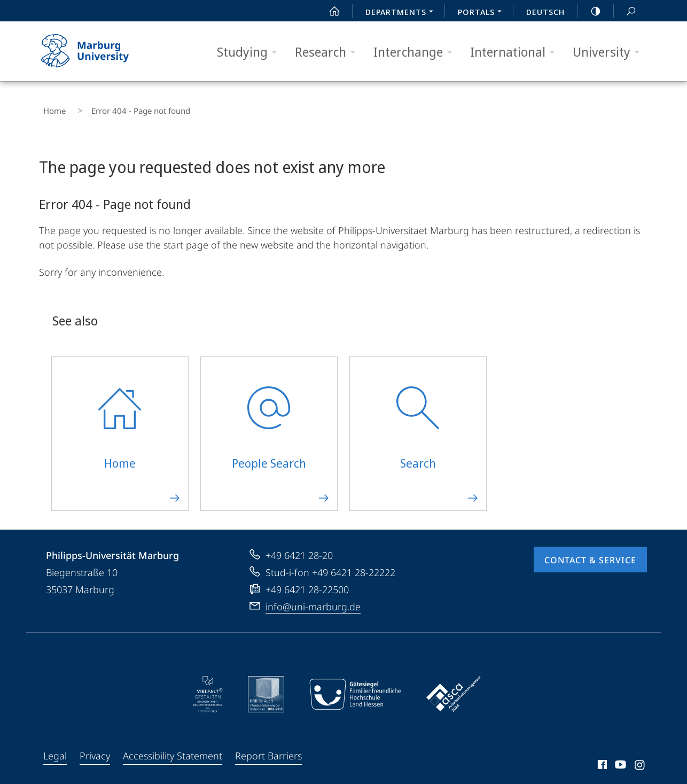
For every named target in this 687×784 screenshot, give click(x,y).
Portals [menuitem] (483, 13)
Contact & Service (590, 552)
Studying (250, 52)
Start (329, 11)
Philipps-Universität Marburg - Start (96, 51)
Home (50, 107)
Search (625, 11)
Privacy (95, 748)
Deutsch (545, 12)
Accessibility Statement (173, 748)
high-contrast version (590, 11)
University (610, 52)
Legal (55, 748)
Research (329, 52)
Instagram (640, 758)
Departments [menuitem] (402, 13)
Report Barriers (268, 748)
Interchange (416, 52)
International (516, 52)
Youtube (619, 758)
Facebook (601, 758)
